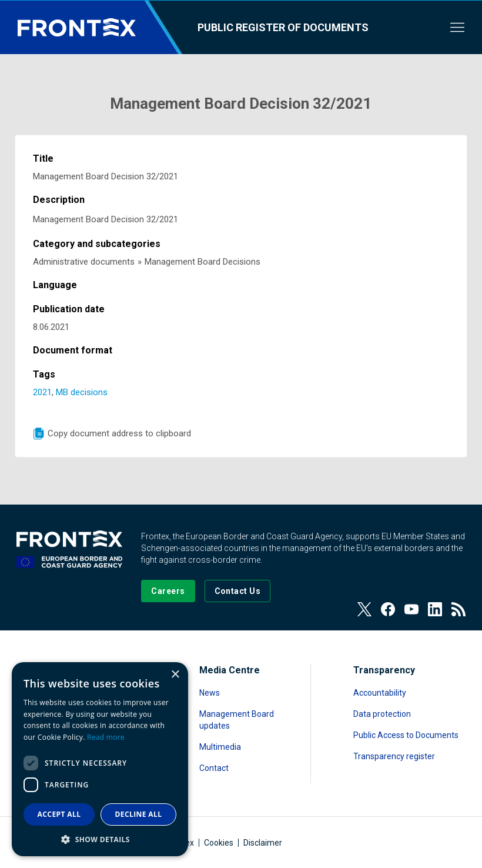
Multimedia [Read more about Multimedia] (220, 747)
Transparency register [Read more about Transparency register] (394, 756)
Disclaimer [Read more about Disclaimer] (263, 843)
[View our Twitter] (364, 609)
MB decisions (82, 392)
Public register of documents (283, 27)
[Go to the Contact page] (238, 591)
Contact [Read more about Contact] (214, 768)
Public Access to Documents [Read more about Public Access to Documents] (406, 735)
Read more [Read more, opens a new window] (106, 737)
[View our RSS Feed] (458, 609)
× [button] (175, 675)
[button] (100, 839)
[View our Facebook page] (388, 609)
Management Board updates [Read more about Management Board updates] (237, 720)
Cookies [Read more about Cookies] (219, 843)
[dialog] (100, 759)
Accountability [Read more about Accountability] (380, 693)
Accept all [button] (59, 814)
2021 (42, 392)
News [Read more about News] (210, 693)
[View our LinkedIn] (435, 609)
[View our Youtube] (411, 609)
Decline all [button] (139, 814)
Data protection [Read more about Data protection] (382, 714)
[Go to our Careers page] (168, 591)
